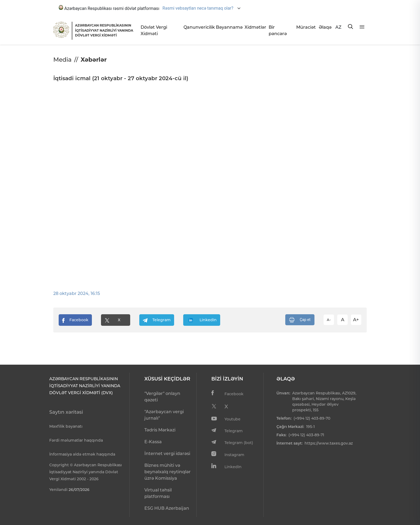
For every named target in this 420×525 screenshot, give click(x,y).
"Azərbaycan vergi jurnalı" (164, 415)
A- (329, 320)
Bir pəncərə (278, 30)
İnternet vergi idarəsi (167, 454)
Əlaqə (325, 27)
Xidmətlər (255, 27)
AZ (338, 27)
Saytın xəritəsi (66, 412)
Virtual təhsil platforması (158, 493)
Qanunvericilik (198, 27)
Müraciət (305, 27)
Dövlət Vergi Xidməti (154, 30)
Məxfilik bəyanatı (66, 426)
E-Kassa (153, 442)
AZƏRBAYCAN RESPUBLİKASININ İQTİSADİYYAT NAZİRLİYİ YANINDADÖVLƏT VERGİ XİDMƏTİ (104, 30)
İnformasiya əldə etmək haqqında (82, 454)
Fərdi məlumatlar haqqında (76, 440)
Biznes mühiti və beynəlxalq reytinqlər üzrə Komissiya (168, 472)
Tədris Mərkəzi (160, 430)
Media (62, 60)
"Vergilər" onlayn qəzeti (162, 397)
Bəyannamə (228, 27)
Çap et (300, 320)
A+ (356, 320)
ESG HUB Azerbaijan (167, 508)
